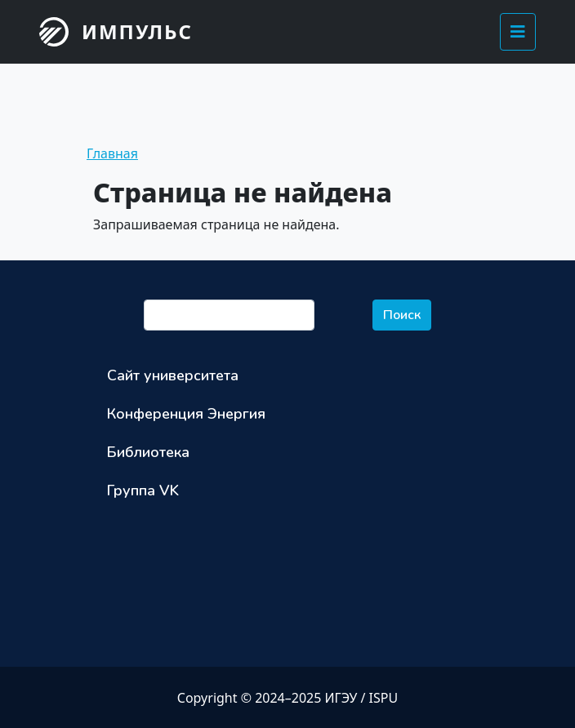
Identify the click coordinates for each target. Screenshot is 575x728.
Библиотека (148, 452)
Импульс (137, 31)
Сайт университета (173, 375)
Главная (112, 153)
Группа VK (143, 491)
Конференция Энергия (186, 414)
